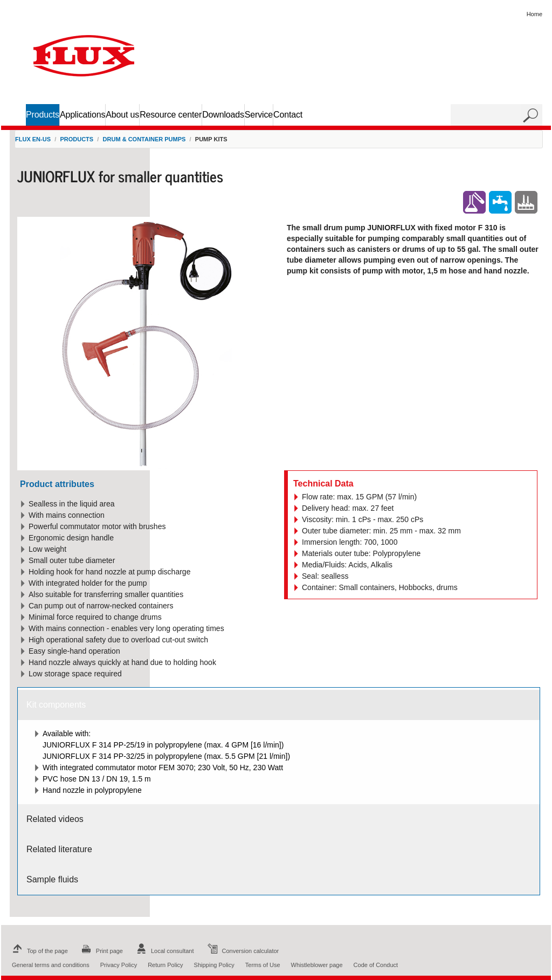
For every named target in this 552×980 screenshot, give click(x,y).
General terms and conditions (51, 965)
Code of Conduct (376, 965)
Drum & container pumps (144, 139)
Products (43, 115)
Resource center (171, 115)
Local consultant (164, 951)
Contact (288, 115)
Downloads (223, 115)
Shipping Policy (214, 965)
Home (534, 14)
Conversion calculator (242, 951)
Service (259, 115)
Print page (101, 951)
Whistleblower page (317, 965)
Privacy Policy (119, 965)
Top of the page (39, 951)
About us (122, 115)
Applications (82, 115)
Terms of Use (263, 965)
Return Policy (165, 965)
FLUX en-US (33, 139)
